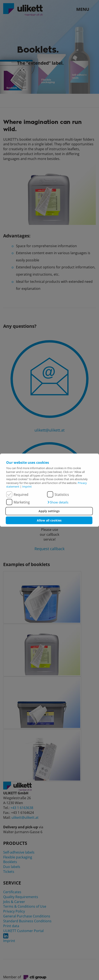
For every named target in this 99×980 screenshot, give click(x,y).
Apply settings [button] (49, 511)
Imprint (27, 486)
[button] (58, 502)
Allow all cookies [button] (49, 520)
